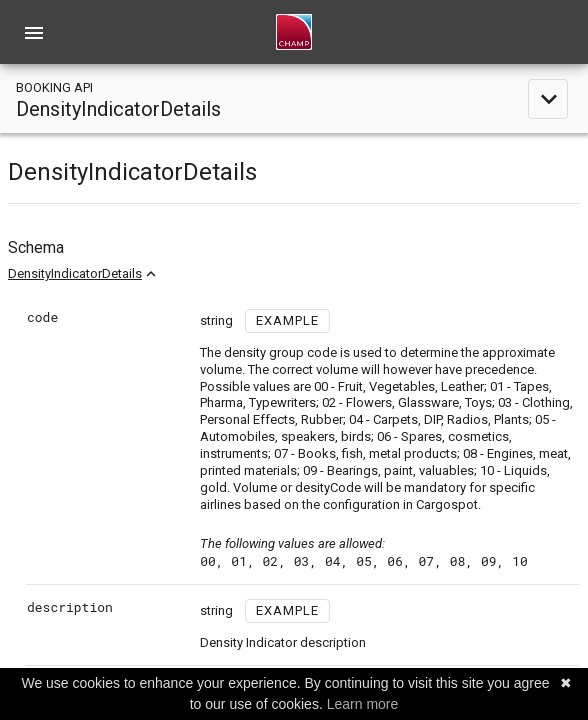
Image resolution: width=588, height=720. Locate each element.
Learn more (363, 704)
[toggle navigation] (294, 98)
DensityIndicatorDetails (75, 273)
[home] (294, 32)
